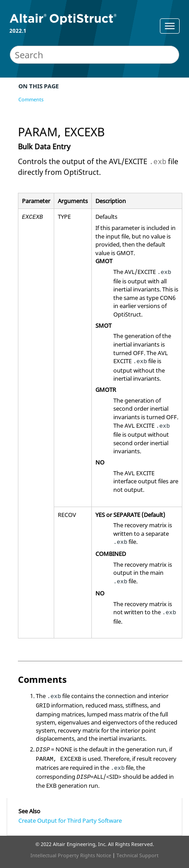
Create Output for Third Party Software (70, 820)
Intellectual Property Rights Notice (71, 855)
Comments (31, 99)
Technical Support (137, 855)
